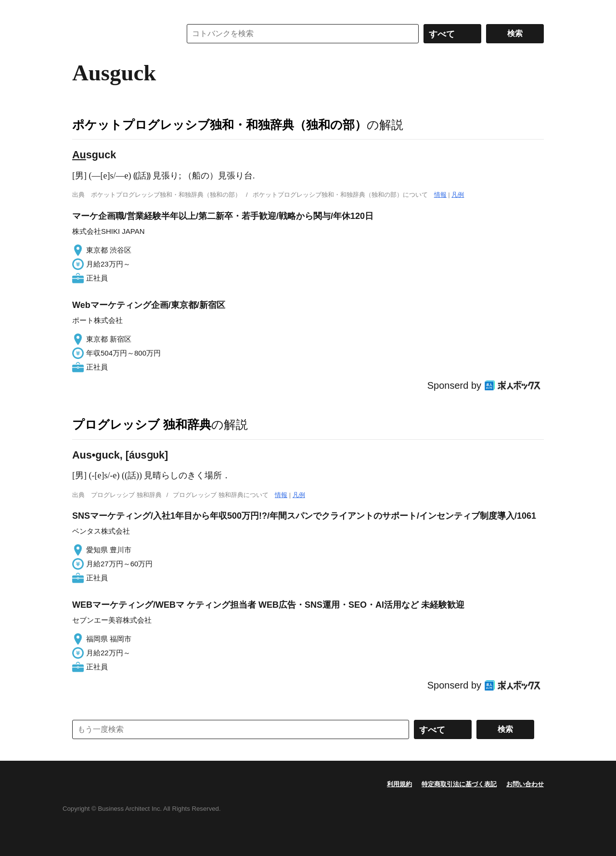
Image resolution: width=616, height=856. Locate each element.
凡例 (458, 195)
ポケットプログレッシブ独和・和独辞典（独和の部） (219, 125)
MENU (82, 10)
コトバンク (120, 34)
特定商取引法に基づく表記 (459, 784)
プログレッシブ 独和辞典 (142, 424)
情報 (440, 195)
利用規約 (399, 784)
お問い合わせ (525, 784)
